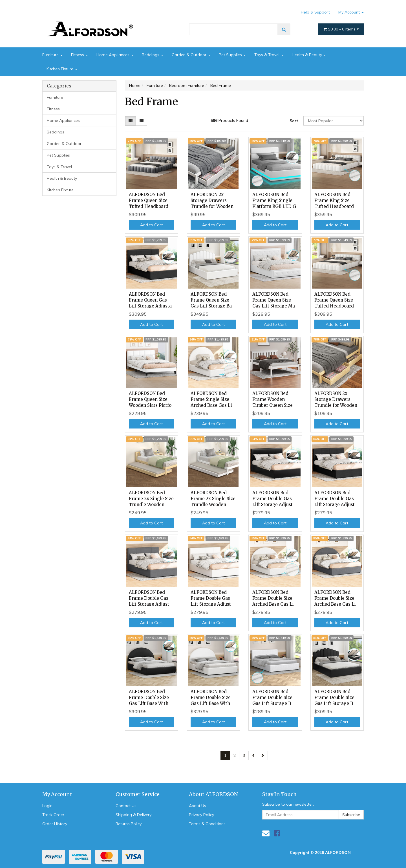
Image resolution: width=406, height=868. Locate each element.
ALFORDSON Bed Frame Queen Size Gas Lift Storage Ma (274, 300)
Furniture (52, 55)
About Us (198, 806)
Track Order (53, 815)
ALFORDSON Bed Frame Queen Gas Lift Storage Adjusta (150, 300)
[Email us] (266, 833)
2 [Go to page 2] (235, 755)
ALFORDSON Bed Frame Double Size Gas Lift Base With (149, 697)
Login (47, 806)
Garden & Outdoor (191, 55)
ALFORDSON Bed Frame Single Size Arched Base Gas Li (211, 399)
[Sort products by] (334, 121)
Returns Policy (129, 824)
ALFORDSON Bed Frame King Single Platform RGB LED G (274, 200)
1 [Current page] (225, 755)
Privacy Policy (201, 815)
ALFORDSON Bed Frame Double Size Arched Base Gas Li (273, 598)
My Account (351, 12)
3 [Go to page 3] (244, 755)
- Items (341, 29)
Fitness (80, 55)
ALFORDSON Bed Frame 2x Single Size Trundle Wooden (151, 499)
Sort (294, 121)
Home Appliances (115, 55)
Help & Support (315, 12)
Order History (55, 824)
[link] (277, 833)
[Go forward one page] (263, 755)
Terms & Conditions (207, 824)
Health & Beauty (309, 55)
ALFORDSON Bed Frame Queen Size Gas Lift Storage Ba (211, 300)
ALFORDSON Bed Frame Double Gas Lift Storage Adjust (272, 499)
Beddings (153, 55)
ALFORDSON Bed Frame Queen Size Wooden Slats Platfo (150, 399)
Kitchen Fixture (62, 69)
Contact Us (126, 806)
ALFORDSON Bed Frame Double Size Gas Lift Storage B (272, 697)
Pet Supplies (232, 55)
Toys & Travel (269, 55)
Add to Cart (151, 225)
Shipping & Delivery (134, 815)
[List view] (142, 121)
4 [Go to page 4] (253, 755)
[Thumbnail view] (131, 121)
